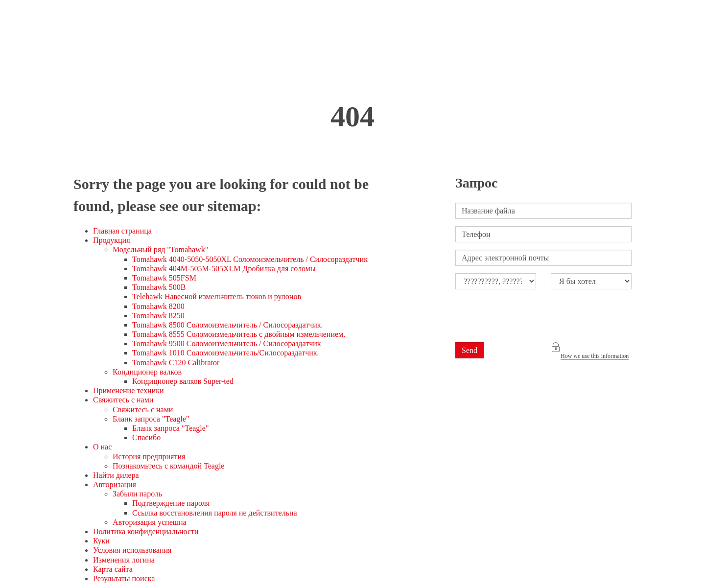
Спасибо (146, 437)
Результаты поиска (124, 578)
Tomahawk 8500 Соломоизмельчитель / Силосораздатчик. (228, 325)
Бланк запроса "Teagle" (151, 419)
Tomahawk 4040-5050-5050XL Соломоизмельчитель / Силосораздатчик (250, 259)
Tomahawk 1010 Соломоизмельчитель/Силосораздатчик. (226, 353)
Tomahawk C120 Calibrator (176, 363)
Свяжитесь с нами (123, 400)
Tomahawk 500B (159, 287)
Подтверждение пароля (171, 503)
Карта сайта (113, 569)
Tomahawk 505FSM (164, 278)
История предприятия (149, 457)
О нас (102, 447)
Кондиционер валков (147, 372)
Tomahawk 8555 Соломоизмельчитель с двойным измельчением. (239, 334)
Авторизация (115, 484)
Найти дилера (116, 475)
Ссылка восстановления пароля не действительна (215, 513)
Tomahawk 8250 (158, 316)
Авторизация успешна (150, 522)
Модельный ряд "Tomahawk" (160, 249)
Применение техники (129, 390)
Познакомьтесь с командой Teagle (168, 466)
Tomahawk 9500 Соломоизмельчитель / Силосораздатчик (227, 343)
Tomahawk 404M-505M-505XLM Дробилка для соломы (224, 269)
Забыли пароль (137, 494)
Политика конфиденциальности (146, 531)
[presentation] (530, 316)
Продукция (112, 240)
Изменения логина (124, 560)
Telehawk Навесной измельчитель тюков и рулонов (217, 296)
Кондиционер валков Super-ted (183, 381)
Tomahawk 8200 (158, 306)
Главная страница (122, 231)
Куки (101, 541)
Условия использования (132, 550)
